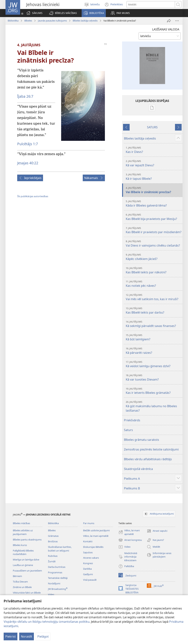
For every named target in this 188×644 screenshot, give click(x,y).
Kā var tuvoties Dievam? (154, 378)
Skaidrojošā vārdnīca (138, 469)
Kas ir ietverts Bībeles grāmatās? (154, 391)
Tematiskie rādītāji (58, 578)
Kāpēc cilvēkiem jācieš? (154, 257)
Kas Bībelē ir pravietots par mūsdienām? (154, 230)
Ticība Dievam (20, 582)
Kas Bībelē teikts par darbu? (154, 311)
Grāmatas (53, 536)
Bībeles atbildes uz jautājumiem (23, 532)
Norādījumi (54, 583)
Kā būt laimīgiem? (154, 337)
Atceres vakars (91, 558)
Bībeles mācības (21, 523)
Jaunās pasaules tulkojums (52, 21)
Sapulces (88, 552)
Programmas (55, 572)
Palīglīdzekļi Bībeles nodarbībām (23, 552)
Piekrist (11, 636)
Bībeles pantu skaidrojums (27, 540)
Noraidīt (27, 636)
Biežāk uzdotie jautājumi (96, 530)
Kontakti (88, 541)
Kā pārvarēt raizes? (154, 351)
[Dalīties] (169, 21)
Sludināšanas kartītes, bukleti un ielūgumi (60, 549)
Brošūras (53, 541)
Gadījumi (88, 574)
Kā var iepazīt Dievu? (154, 163)
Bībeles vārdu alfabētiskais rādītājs (148, 459)
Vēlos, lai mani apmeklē (96, 536)
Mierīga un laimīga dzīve (26, 560)
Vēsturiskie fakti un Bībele (27, 593)
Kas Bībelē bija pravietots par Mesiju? (154, 217)
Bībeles (28, 21)
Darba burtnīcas (57, 567)
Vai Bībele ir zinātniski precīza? (154, 190)
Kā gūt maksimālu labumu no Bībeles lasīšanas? (154, 406)
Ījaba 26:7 (25, 96)
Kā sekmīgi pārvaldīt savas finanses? (154, 324)
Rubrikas (53, 556)
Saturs (128, 430)
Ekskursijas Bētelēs (93, 547)
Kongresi (88, 563)
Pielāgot (43, 636)
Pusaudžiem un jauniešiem (27, 571)
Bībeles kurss (20, 545)
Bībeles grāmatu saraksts (142, 440)
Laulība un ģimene (23, 565)
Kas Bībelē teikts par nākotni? (154, 270)
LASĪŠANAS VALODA (166, 29)
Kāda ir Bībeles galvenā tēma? (154, 203)
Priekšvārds (132, 420)
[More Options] (177, 21)
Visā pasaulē (90, 580)
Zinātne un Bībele (22, 587)
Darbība (87, 569)
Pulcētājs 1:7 (28, 144)
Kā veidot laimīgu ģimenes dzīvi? (154, 364)
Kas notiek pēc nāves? (154, 284)
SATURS (152, 127)
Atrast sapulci (157, 531)
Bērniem (17, 576)
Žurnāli (52, 561)
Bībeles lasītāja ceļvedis (85, 21)
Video (51, 594)
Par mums (89, 523)
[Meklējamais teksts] (151, 4)
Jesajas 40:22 (28, 163)
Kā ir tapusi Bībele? (154, 177)
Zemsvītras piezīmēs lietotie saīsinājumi (151, 449)
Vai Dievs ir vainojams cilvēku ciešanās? (154, 244)
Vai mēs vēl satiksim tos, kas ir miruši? (154, 297)
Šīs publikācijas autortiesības (33, 196)
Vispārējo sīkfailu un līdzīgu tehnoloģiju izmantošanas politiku (47, 622)
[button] (63, 13)
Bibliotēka (13, 21)
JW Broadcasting (58, 589)
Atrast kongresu (130, 540)
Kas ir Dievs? (154, 150)
